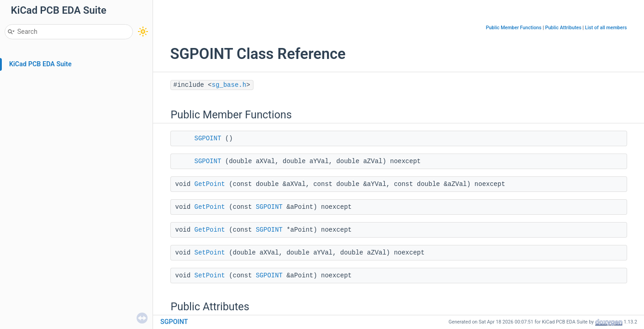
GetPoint (210, 184)
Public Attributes (563, 28)
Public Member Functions (514, 28)
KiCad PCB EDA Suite (40, 64)
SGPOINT (208, 138)
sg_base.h (229, 85)
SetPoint (210, 253)
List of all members (606, 28)
